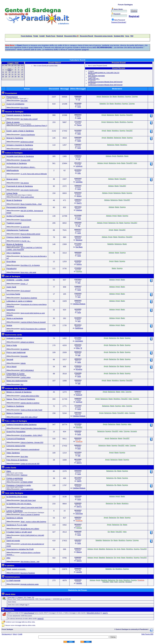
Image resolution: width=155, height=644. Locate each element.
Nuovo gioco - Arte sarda (28, 272)
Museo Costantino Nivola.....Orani (31, 204)
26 (6, 77)
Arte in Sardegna (13, 253)
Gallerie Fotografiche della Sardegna (22, 425)
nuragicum (79, 166)
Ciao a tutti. (24, 101)
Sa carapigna (25, 349)
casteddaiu (79, 182)
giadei (79, 141)
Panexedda (24, 356)
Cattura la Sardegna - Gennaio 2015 (32, 442)
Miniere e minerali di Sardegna (19, 392)
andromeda (79, 514)
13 (9, 72)
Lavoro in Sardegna (15, 511)
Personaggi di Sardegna (16, 207)
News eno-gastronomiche (17, 381)
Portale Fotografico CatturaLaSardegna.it (33, 428)
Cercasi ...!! (24, 284)
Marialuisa (79, 240)
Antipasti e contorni (14, 338)
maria (79, 107)
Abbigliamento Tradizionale (18, 230)
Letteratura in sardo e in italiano (19, 301)
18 (3, 74)
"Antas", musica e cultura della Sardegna (33, 522)
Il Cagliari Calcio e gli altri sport (19, 532)
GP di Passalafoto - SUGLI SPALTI (31, 435)
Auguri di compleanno (15, 104)
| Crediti (20, 634)
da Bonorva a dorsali (27, 142)
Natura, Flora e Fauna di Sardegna (21, 399)
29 (15, 77)
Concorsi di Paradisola (16, 439)
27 (9, 77)
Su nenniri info (25, 227)
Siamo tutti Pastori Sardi (28, 500)
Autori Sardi (11, 287)
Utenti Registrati (29, 613)
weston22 (41, 619)
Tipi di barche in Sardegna (29, 298)
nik (79, 100)
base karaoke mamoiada (96, 76)
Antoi (79, 449)
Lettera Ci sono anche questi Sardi (31, 507)
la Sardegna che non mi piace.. (19, 504)
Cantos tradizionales (27, 489)
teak (79, 355)
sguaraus (79, 210)
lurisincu (79, 264)
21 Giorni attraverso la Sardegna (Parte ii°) (34, 126)
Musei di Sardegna (14, 200)
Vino (22, 384)
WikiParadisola (13, 170)
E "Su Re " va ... (25, 241)
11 (3, 72)
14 (12, 72)
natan (79, 134)
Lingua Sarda (12, 193)
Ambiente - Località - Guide (18, 280)
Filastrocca (24, 475)
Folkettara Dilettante (79, 304)
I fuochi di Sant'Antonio (28, 135)
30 (19, 77)
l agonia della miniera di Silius (30, 396)
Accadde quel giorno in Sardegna (20, 156)
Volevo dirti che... (94, 79)
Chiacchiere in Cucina (15, 374)
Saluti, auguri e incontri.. (16, 569)
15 (15, 72)
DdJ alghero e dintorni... (28, 167)
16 (19, 72)
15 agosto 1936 (25, 160)
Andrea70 (79, 395)
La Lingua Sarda (13, 294)
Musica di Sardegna (15, 244)
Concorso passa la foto (16, 446)
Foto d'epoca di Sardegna (17, 460)
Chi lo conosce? (25, 291)
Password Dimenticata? (119, 22)
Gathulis (23, 363)
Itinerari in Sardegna (15, 138)
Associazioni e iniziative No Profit (20, 549)
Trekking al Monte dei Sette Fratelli (31, 410)
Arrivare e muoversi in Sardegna (20, 145)
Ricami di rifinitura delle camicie (30, 234)
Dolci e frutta (12, 345)
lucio (79, 297)
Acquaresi (79, 369)
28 (12, 77)
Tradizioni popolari (14, 223)
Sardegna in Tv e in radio (17, 525)
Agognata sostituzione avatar (30, 584)
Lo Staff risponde (13, 580)
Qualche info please (27, 149)
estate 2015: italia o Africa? (29, 417)
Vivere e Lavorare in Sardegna (30, 515)
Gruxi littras (11, 261)
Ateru (9, 471)
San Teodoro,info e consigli (29, 119)
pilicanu (79, 196)
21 (12, 74)
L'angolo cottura (25, 377)
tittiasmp (79, 552)
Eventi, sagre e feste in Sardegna (20, 131)
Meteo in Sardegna (14, 413)
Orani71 (79, 203)
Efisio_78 (79, 348)
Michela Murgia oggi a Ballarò (30, 529)
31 (22, 77)
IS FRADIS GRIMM (26, 482)
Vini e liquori (12, 367)
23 (19, 74)
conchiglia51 (79, 341)
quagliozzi (79, 402)
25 (3, 77)
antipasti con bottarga (27, 342)
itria (79, 226)
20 (9, 74)
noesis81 (79, 572)
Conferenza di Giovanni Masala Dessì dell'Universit (105, 82)
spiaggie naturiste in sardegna (30, 403)
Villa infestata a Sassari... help (30, 562)
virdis (79, 173)
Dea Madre (79, 247)
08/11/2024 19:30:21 (93, 613)
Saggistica (11, 310)
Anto (79, 283)
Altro (8, 558)
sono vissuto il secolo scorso (29, 190)
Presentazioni (12, 97)
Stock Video (24, 457)
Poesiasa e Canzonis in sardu (19, 485)
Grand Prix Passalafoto (16, 432)
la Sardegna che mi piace (17, 497)
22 (15, 74)
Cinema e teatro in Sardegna (18, 237)
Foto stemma (24, 183)
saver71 (79, 463)
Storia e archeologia (15, 318)
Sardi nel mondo (13, 541)
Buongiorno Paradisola (28, 573)
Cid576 (79, 481)
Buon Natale (24, 108)
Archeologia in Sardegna (17, 163)
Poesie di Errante (26, 220)
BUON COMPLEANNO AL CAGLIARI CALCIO (104, 73)
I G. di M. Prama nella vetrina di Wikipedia (34, 174)
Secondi (10, 359)
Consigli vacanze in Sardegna (19, 115)
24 (22, 74)
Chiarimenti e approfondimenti (30, 450)
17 (22, 72)
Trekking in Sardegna (15, 406)
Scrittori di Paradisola (15, 216)
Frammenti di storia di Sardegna (20, 186)
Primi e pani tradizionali (16, 352)
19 (6, 74)
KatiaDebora (79, 328)
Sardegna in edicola (15, 518)
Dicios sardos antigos (27, 197)
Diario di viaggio (13, 122)
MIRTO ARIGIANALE (27, 370)
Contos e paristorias (15, 478)
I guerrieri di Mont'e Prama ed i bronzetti (33, 322)
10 (22, 70)
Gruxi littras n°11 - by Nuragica (30, 265)
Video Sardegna (13, 453)
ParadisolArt (12, 269)
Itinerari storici (12, 179)
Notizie (9, 325)
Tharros (79, 125)
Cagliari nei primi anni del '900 (30, 464)
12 (6, 72)
